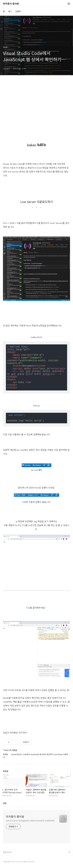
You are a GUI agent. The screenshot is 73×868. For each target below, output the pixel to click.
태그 (10, 11)
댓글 (5, 803)
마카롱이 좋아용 (11, 4)
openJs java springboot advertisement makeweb (30, 820)
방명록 (18, 11)
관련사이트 (7, 852)
